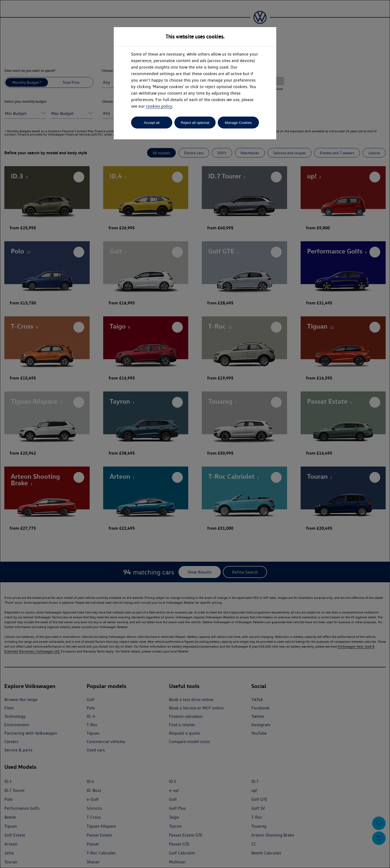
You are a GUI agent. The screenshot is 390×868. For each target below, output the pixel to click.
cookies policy (159, 106)
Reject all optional (195, 123)
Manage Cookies (238, 123)
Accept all (152, 123)
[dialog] (195, 434)
